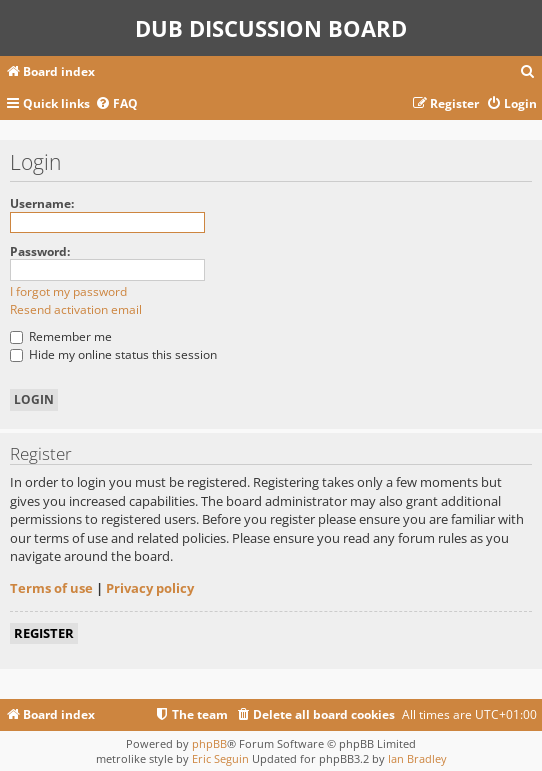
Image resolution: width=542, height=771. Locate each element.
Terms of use (51, 588)
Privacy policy (150, 588)
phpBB (209, 743)
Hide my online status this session (113, 354)
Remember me (61, 336)
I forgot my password (68, 291)
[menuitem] (528, 72)
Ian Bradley (417, 758)
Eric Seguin (220, 758)
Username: (42, 203)
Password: (40, 251)
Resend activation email (76, 309)
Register (44, 633)
